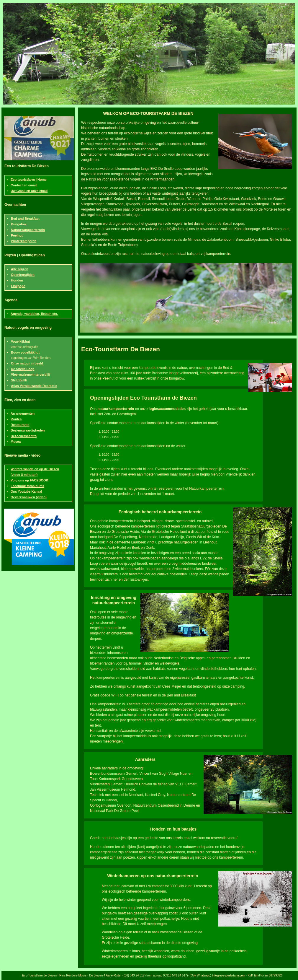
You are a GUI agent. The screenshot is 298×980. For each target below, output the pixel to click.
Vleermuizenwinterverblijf (31, 375)
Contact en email (24, 185)
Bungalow (19, 224)
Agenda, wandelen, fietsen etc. (34, 314)
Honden (17, 280)
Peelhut (17, 235)
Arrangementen (23, 414)
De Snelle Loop (23, 369)
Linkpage (18, 286)
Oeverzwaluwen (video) (29, 497)
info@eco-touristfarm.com (228, 976)
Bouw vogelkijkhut (25, 352)
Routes (16, 419)
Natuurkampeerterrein (28, 230)
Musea (16, 442)
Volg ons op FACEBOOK (30, 480)
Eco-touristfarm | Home (29, 180)
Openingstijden (23, 275)
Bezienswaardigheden (28, 430)
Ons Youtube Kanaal (26, 491)
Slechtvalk (19, 380)
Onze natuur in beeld (27, 363)
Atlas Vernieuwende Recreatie (34, 386)
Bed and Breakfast (25, 219)
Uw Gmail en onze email (29, 191)
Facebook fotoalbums (27, 486)
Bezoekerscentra (24, 436)
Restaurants (20, 425)
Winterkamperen (24, 241)
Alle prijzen (20, 269)
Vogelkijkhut (21, 341)
